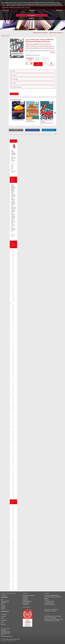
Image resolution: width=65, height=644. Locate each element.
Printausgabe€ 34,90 (30, 59)
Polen (2, 622)
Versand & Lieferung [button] (17, 87)
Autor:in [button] (14, 75)
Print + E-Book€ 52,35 (45, 59)
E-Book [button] (14, 83)
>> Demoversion (13, 235)
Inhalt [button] (14, 71)
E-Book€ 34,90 (37, 59)
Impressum (3, 630)
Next (55, 113)
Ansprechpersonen (5, 629)
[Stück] (29, 63)
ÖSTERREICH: (4, 597)
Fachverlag (25, 597)
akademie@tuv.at (49, 603)
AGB (2, 635)
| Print (16, 130)
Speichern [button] (32, 18)
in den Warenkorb (38, 64)
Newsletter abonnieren (57, 32)
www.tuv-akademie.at (51, 604)
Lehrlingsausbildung (27, 601)
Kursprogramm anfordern (41, 32)
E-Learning (25, 598)
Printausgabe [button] (15, 79)
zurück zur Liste (14, 94)
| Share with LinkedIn (49, 130)
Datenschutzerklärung (6, 632)
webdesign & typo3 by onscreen (8, 641)
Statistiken (33, 10)
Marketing (60, 10)
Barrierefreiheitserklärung (7, 636)
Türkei (2, 618)
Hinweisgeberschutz (5, 633)
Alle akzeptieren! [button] (32, 15)
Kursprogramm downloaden (29, 595)
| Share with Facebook (33, 130)
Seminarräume (26, 603)
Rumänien (3, 616)
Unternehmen (26, 604)
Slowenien (3, 624)
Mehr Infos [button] (28, 8)
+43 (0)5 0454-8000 (50, 601)
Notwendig (6, 10)
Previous (10, 113)
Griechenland (4, 614)
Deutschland (4, 620)
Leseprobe (51, 64)
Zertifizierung (26, 600)
